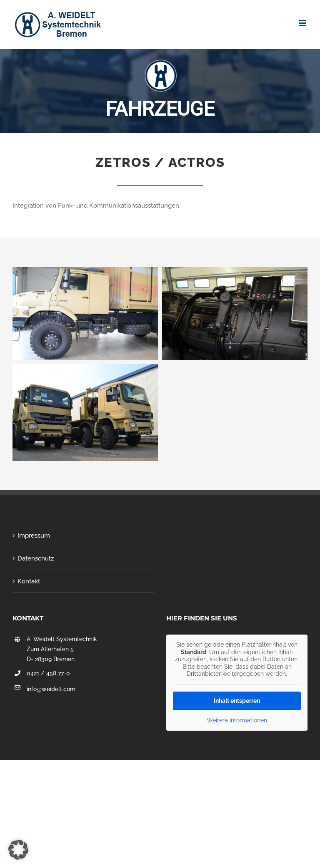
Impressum (34, 536)
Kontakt (29, 581)
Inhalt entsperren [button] (237, 701)
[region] (160, 89)
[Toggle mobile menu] (303, 23)
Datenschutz (36, 558)
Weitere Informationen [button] (237, 720)
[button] (18, 850)
